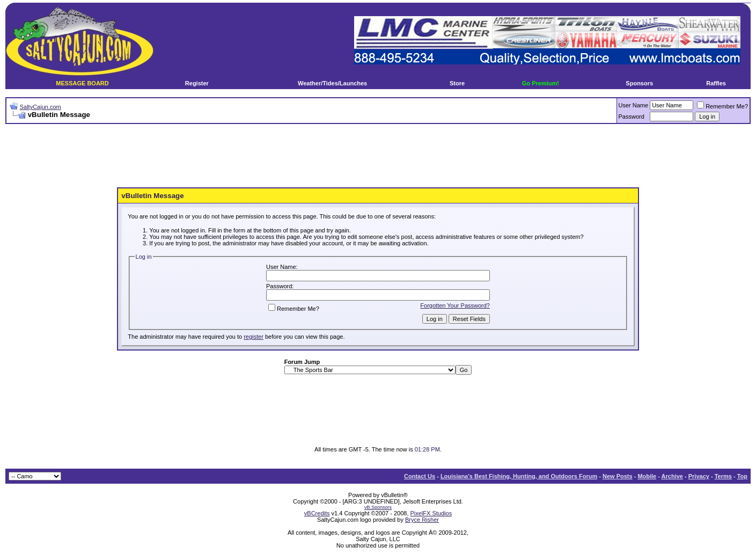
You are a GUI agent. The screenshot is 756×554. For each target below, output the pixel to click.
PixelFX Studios (431, 513)
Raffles (716, 83)
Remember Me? (722, 106)
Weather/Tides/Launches (332, 83)
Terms (723, 476)
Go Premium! (541, 83)
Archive (672, 476)
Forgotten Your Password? (455, 305)
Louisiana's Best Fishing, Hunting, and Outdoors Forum (519, 476)
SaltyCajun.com (41, 107)
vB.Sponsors (378, 507)
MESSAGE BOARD (82, 83)
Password (632, 116)
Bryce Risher (422, 520)
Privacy (699, 476)
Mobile (647, 476)
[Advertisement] (378, 156)
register (254, 337)
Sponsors (639, 83)
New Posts (618, 476)
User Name (634, 105)
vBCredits (317, 513)
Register (197, 83)
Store (457, 83)
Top (742, 476)
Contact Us (420, 476)
